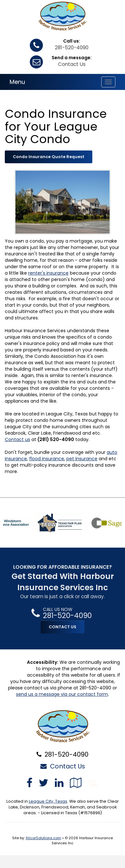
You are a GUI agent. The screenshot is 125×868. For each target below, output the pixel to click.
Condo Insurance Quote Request (49, 157)
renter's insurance (48, 273)
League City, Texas (48, 801)
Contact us (17, 439)
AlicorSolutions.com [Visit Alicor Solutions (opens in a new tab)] (43, 838)
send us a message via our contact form (62, 694)
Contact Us (72, 64)
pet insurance (82, 459)
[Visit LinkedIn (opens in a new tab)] (59, 783)
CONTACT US (63, 627)
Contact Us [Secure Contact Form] (63, 766)
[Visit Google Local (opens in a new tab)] (76, 783)
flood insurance (47, 459)
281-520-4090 (72, 48)
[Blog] (93, 783)
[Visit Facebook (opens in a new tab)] (29, 783)
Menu (17, 82)
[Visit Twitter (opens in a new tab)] (44, 783)
